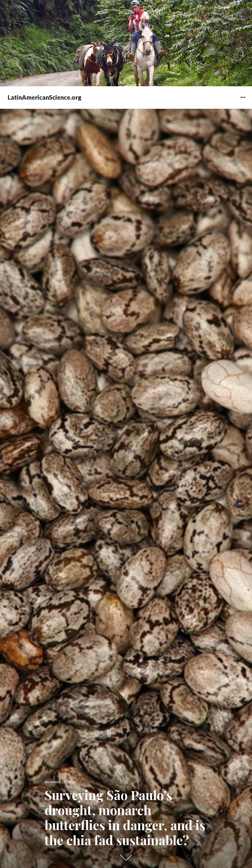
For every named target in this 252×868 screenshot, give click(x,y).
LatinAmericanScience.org (44, 97)
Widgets (243, 101)
